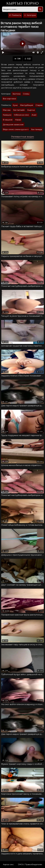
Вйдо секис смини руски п (16, 129)
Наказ (18, 120)
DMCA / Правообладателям (30, 864)
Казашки (7, 115)
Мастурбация (27, 105)
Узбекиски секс (21, 115)
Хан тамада (36, 129)
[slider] (17, 49)
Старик (39, 105)
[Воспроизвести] (3, 52)
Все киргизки (9, 99)
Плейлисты (15, 15)
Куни (15, 105)
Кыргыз (22, 4)
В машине (8, 120)
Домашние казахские (13, 125)
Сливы (26, 94)
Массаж (7, 110)
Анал (34, 115)
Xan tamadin (19, 110)
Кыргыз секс (8, 864)
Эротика (16, 94)
